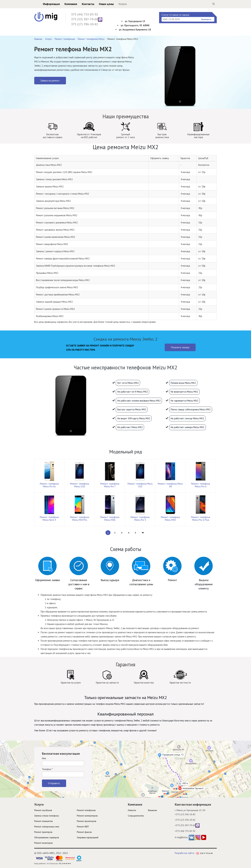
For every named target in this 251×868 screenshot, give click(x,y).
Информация (45, 4)
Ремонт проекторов (87, 821)
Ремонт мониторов (43, 843)
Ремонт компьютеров (87, 816)
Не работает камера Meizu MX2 (187, 427)
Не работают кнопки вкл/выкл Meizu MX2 (139, 401)
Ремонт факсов (84, 832)
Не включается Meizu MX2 (184, 392)
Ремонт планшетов (43, 821)
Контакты (82, 4)
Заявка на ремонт (50, 80)
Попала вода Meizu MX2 (183, 383)
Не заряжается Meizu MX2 (184, 401)
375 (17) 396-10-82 (85, 24)
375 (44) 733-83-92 (85, 14)
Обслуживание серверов (47, 837)
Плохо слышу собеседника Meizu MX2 (191, 409)
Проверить (206, 19)
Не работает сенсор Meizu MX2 (187, 418)
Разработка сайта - (194, 853)
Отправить (54, 783)
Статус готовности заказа (175, 15)
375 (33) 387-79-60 (87, 19)
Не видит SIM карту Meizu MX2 (134, 418)
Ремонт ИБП (83, 827)
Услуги (116, 4)
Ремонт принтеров (43, 832)
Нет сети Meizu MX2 (128, 383)
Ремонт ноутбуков (43, 810)
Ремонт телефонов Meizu (91, 39)
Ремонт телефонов (65, 39)
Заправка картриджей (88, 837)
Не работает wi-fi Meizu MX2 (133, 392)
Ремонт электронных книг (47, 827)
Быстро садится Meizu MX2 (132, 409)
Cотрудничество (136, 816)
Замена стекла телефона (47, 816)
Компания (65, 4)
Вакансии (152, 810)
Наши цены (100, 4)
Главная (38, 39)
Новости (132, 810)
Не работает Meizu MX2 (130, 427)
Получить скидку (180, 347)
